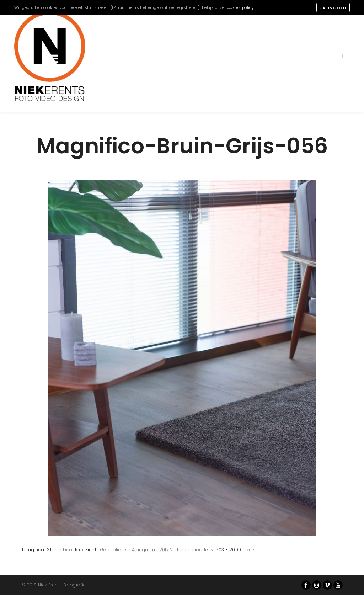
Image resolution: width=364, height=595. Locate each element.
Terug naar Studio (42, 550)
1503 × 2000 (228, 550)
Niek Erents (87, 550)
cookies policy (240, 7)
